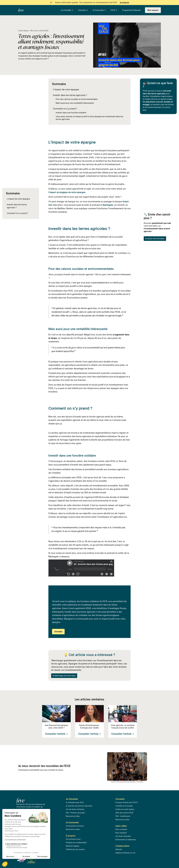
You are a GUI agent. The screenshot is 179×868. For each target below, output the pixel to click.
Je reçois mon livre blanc (155, 239)
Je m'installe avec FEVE (75, 802)
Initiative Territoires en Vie (125, 853)
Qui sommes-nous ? (74, 839)
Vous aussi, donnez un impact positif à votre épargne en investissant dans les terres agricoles (89, 118)
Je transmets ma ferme (75, 826)
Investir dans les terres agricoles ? (17, 206)
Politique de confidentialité (76, 843)
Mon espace (153, 10)
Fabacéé (119, 849)
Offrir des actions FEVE (124, 813)
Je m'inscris (124, 2)
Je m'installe (66, 10)
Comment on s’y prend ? (18, 213)
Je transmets (98, 10)
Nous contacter (121, 829)
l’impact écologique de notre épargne (67, 192)
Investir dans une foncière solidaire (71, 113)
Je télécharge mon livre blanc (64, 676)
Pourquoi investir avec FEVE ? (127, 802)
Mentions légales (73, 846)
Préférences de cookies (75, 849)
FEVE (113, 10)
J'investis (82, 10)
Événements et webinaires (126, 840)
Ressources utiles (73, 816)
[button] (67, 10)
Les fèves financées (123, 836)
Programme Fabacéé (131, 10)
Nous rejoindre (121, 833)
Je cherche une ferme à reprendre (79, 806)
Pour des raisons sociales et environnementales (77, 99)
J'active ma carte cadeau (125, 809)
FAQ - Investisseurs (123, 816)
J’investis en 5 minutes (124, 806)
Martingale (108, 205)
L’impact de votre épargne (18, 199)
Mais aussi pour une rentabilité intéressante (75, 103)
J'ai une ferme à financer (75, 809)
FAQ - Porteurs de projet (75, 813)
